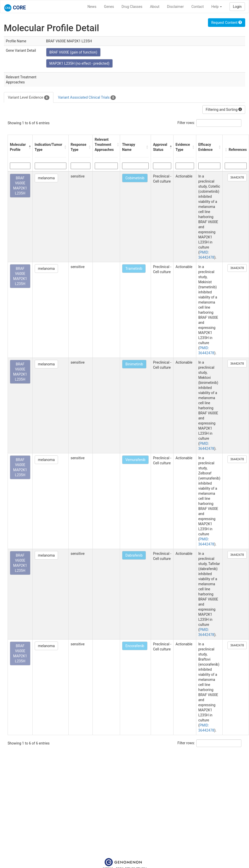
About (155, 7)
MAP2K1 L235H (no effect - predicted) (79, 63)
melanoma (46, 178)
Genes (109, 7)
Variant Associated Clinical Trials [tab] (87, 98)
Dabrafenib (134, 555)
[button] (29, 147)
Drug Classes (132, 7)
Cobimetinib (135, 178)
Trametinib (134, 269)
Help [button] (217, 7)
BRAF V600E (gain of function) (73, 52)
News (92, 7)
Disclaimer (175, 7)
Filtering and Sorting (224, 110)
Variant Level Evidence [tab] (29, 98)
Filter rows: (186, 123)
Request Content (227, 23)
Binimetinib (134, 364)
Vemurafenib (135, 460)
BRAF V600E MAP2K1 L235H (20, 186)
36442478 (237, 178)
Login (237, 7)
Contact (197, 7)
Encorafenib (135, 646)
